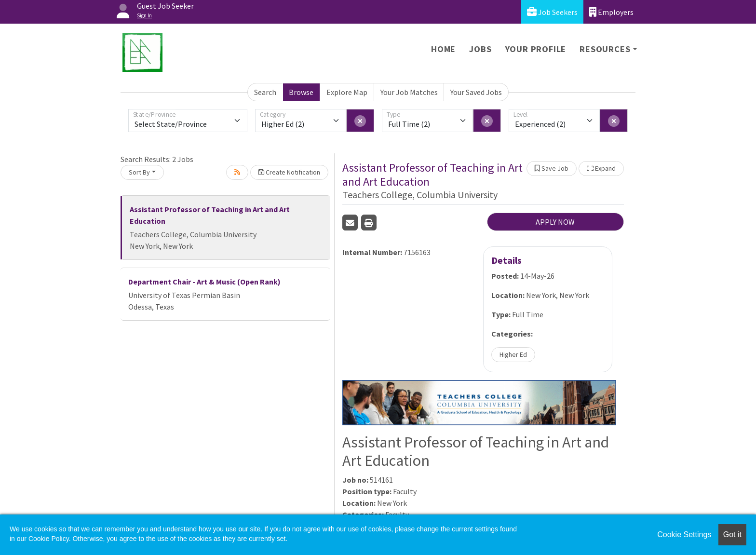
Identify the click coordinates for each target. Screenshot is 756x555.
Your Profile (536, 49)
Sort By (139, 172)
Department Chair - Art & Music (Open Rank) (204, 282)
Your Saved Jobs (476, 92)
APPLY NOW (555, 222)
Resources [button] (605, 49)
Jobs (480, 49)
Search (265, 92)
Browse (301, 92)
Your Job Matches (409, 92)
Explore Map (347, 92)
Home (443, 49)
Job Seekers (552, 12)
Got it (732, 535)
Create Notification (289, 172)
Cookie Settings (684, 535)
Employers (611, 12)
